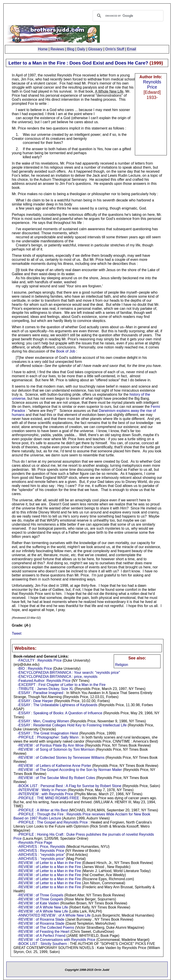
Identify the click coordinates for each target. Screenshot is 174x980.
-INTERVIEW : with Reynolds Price (45, 794)
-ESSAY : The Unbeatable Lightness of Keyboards (57, 705)
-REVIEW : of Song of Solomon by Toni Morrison (56, 749)
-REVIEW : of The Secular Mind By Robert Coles (56, 778)
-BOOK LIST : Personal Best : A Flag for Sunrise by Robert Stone (69, 786)
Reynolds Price (152, 84)
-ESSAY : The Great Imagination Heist (48, 733)
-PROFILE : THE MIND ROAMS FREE (48, 798)
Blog (71, 49)
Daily (81, 49)
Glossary (95, 49)
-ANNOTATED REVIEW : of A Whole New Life (54, 915)
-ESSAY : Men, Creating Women (43, 721)
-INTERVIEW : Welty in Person (42, 790)
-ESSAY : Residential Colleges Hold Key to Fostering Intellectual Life (72, 725)
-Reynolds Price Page (35, 843)
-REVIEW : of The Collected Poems (46, 928)
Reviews (57, 49)
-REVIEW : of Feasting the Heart (43, 932)
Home (43, 49)
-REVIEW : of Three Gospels (40, 895)
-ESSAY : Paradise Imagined (40, 693)
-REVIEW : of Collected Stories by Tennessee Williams (61, 758)
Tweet (17, 633)
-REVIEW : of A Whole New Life (43, 907)
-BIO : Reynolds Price (35, 669)
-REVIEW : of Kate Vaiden (38, 903)
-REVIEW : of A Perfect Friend (41, 936)
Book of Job (66, 351)
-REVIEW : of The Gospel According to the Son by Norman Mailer (70, 770)
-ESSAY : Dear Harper (35, 701)
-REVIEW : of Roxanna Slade (41, 919)
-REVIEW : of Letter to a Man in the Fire (49, 863)
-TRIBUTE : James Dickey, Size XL (45, 689)
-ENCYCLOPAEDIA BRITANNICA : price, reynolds (57, 677)
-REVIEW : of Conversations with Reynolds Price (56, 940)
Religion (122, 665)
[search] (127, 16)
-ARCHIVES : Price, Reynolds (41, 847)
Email (132, 49)
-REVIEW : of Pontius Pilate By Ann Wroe (50, 745)
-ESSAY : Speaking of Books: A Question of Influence (60, 713)
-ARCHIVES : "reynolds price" (41, 855)
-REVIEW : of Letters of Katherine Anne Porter (54, 766)
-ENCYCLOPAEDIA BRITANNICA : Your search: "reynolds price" (69, 673)
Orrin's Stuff (115, 49)
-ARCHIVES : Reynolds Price (41, 851)
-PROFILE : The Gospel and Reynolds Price (52, 822)
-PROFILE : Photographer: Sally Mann (48, 737)
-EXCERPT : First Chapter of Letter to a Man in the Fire (61, 685)
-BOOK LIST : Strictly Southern (42, 944)
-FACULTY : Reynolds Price (39, 660)
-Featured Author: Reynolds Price (44, 681)
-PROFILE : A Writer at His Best (43, 810)
